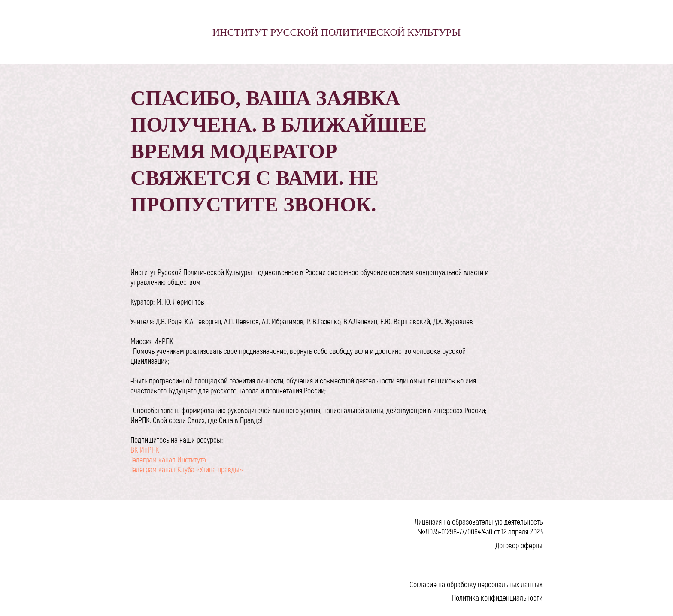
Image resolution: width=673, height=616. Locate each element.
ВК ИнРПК (145, 450)
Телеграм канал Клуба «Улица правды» (187, 469)
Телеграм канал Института (168, 459)
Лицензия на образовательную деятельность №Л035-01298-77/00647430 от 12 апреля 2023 (479, 527)
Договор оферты (519, 545)
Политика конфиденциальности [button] (497, 598)
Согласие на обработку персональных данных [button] (476, 584)
